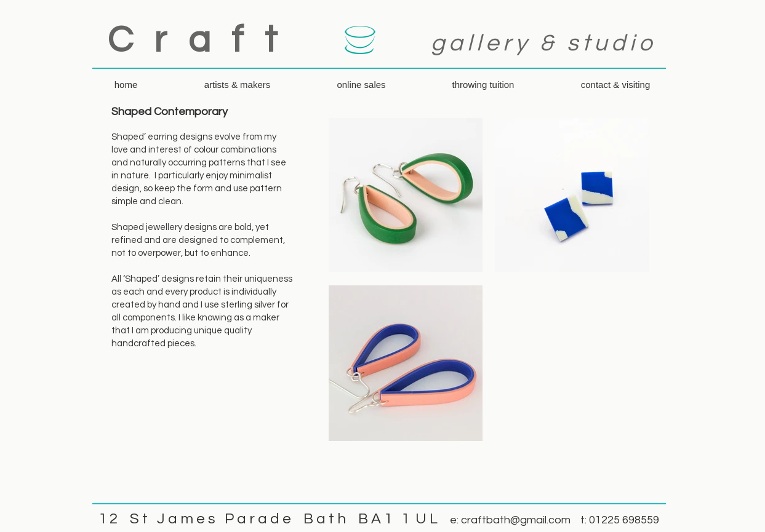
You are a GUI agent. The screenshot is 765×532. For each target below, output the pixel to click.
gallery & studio (543, 43)
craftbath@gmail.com (516, 520)
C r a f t (196, 41)
